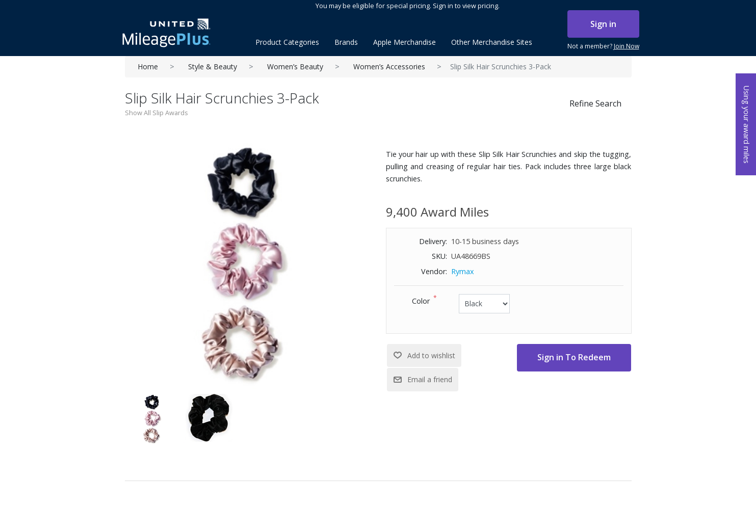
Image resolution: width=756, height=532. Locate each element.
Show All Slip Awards (157, 113)
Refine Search (595, 103)
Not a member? (603, 46)
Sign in (603, 24)
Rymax (463, 271)
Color (421, 301)
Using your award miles (747, 125)
